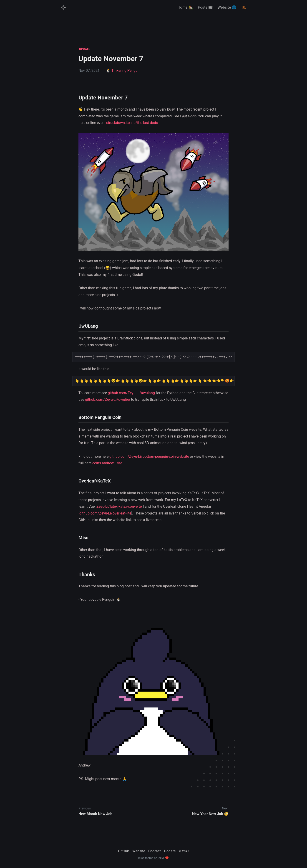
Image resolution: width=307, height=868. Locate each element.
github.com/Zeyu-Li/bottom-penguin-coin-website (149, 456)
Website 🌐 (227, 7)
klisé (141, 858)
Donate (170, 851)
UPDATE (85, 49)
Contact (155, 851)
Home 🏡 (185, 7)
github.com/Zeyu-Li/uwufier (108, 399)
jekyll (161, 858)
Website (139, 851)
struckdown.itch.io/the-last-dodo (132, 123)
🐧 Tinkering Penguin (123, 70)
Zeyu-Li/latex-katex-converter (120, 506)
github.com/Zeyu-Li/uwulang (131, 393)
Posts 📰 (205, 7)
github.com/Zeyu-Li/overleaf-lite (105, 513)
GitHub (124, 851)
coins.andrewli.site (107, 463)
